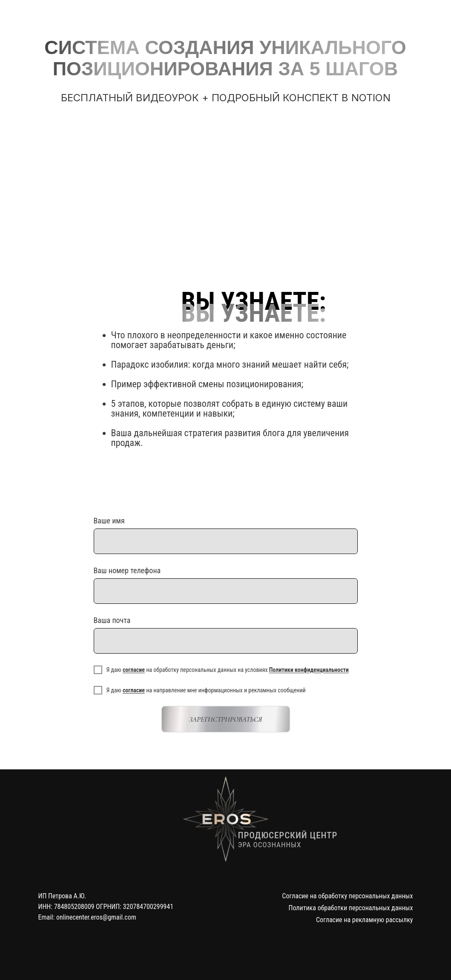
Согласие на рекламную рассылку (365, 920)
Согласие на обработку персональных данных (347, 896)
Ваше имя (109, 521)
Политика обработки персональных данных (351, 908)
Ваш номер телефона (127, 570)
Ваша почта (112, 620)
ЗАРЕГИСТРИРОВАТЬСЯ (225, 719)
